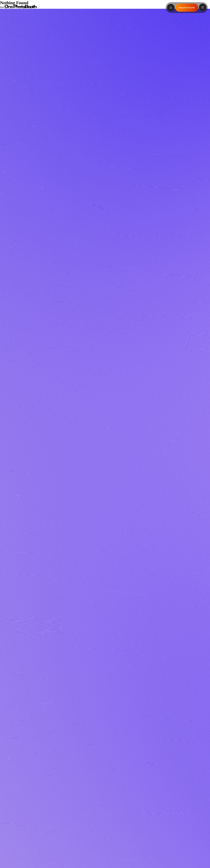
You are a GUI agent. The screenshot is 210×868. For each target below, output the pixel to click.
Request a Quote (187, 8)
